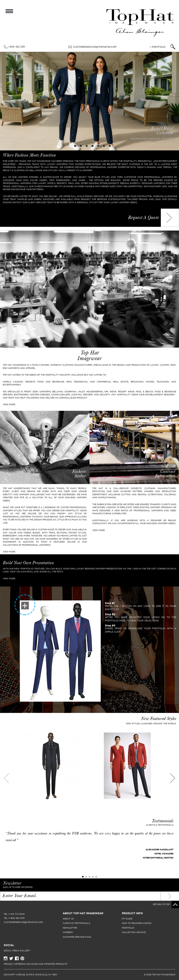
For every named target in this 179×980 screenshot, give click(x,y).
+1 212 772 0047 (16, 914)
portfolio (128, 928)
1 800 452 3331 (17, 47)
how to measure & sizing (137, 923)
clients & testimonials (76, 923)
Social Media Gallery (17, 951)
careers (68, 932)
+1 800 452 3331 (16, 918)
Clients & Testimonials (160, 825)
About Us (68, 919)
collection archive (134, 932)
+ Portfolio (158, 47)
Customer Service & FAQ (77, 937)
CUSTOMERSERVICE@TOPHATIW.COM (95, 47)
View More (9, 552)
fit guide (127, 919)
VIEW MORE (9, 404)
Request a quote (143, 218)
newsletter (70, 928)
